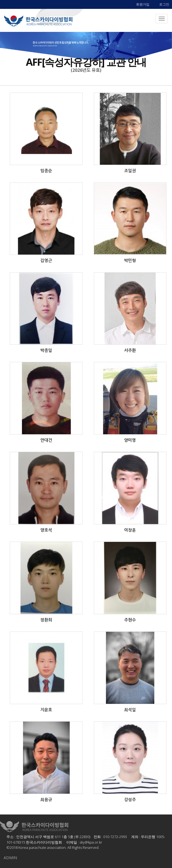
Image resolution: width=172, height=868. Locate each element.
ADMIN (10, 858)
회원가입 (143, 4)
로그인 (164, 4)
